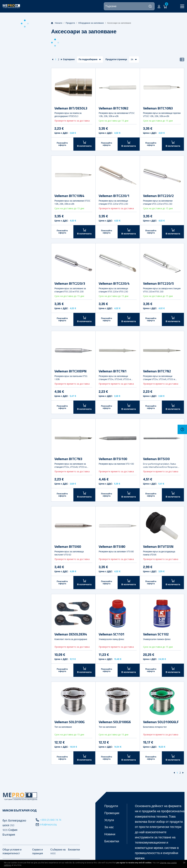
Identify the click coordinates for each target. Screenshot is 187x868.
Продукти (70, 23)
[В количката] (84, 144)
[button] (159, 6)
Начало (57, 23)
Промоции (112, 813)
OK (184, 863)
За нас (109, 827)
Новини (110, 834)
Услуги (109, 820)
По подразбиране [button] (88, 60)
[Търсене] (129, 6)
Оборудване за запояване (91, 23)
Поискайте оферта (62, 144)
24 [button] (132, 60)
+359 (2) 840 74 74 (51, 820)
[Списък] (182, 60)
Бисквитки (112, 841)
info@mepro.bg (48, 825)
